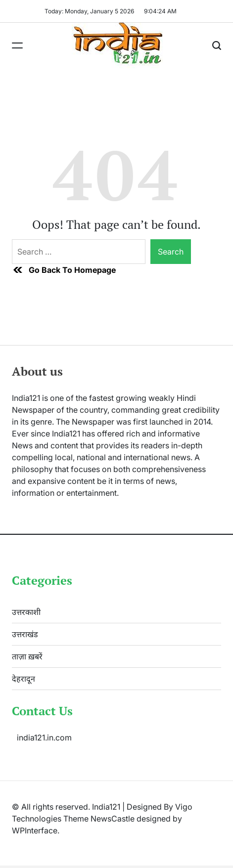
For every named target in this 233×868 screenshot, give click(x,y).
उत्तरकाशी (26, 612)
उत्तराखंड (25, 634)
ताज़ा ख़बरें (27, 656)
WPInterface (35, 830)
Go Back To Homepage (64, 270)
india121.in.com (44, 738)
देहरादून (23, 679)
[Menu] (17, 45)
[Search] (217, 45)
